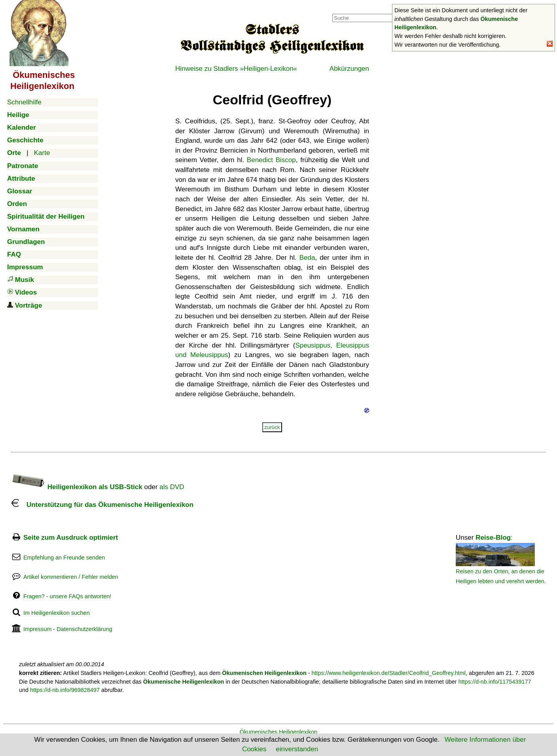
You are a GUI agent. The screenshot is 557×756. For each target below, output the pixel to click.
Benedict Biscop (271, 160)
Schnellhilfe (24, 102)
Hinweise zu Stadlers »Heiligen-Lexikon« (236, 69)
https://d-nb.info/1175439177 (495, 682)
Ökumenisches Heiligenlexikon (279, 732)
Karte (42, 153)
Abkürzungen (349, 69)
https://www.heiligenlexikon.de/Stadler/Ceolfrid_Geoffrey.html (389, 673)
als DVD (172, 487)
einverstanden (297, 749)
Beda (307, 258)
